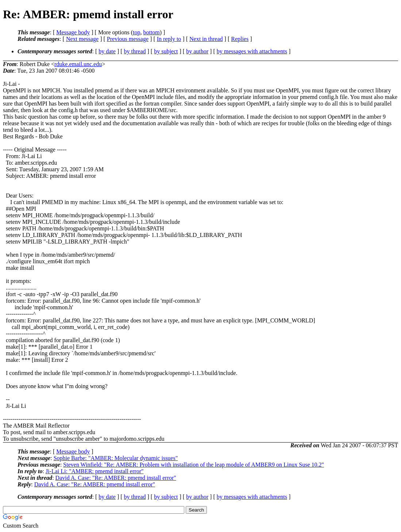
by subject (166, 51)
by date (107, 51)
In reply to (169, 39)
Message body (73, 32)
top (136, 32)
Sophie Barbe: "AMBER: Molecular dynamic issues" (116, 458)
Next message (82, 39)
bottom (151, 32)
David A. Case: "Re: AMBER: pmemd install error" (116, 478)
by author (197, 51)
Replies (240, 39)
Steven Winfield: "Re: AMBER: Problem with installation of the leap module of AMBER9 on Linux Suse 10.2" (194, 465)
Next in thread (206, 39)
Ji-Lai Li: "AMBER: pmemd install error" (95, 471)
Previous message (128, 39)
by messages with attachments (252, 51)
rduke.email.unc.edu (78, 64)
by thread (135, 51)
